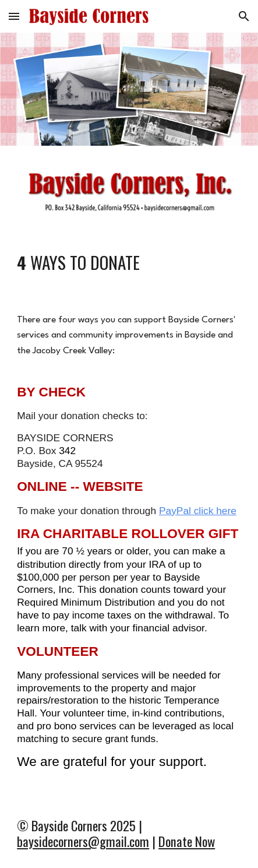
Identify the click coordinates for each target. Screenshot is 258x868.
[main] (129, 262)
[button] (14, 16)
